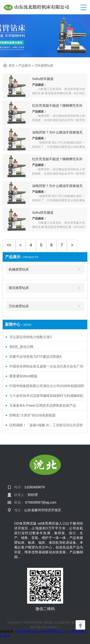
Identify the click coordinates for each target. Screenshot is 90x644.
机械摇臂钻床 (19, 269)
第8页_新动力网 (21, 347)
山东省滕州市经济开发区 (43, 510)
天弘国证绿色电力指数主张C (31, 337)
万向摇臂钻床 (44, 66)
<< (9, 245)
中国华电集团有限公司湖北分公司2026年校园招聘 (47, 386)
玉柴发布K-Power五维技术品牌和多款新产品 (43, 405)
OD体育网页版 (26, 632)
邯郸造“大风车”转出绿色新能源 (32, 415)
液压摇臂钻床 (19, 288)
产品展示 (25, 66)
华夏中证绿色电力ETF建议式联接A (36, 357)
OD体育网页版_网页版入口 (41, 623)
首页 (12, 66)
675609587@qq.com (41, 502)
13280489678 (35, 487)
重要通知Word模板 (23, 376)
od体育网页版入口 (54, 632)
